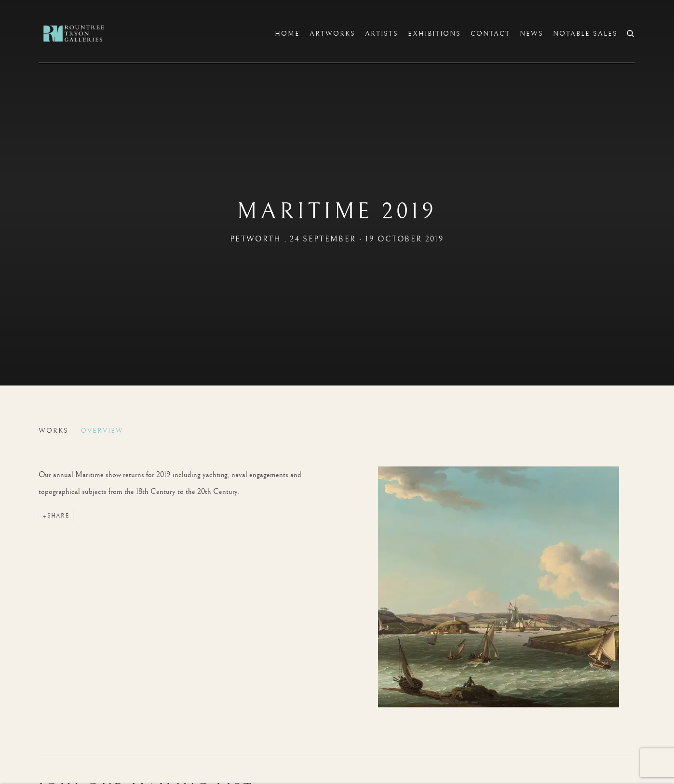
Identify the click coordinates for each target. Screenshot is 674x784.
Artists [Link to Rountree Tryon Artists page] (382, 34)
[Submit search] (631, 33)
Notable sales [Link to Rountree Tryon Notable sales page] (585, 34)
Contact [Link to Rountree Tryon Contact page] (490, 34)
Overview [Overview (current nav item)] (102, 431)
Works (54, 431)
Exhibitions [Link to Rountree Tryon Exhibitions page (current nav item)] (434, 34)
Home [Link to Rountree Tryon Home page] (287, 34)
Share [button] (58, 516)
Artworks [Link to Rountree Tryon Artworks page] (332, 34)
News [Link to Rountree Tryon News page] (532, 34)
